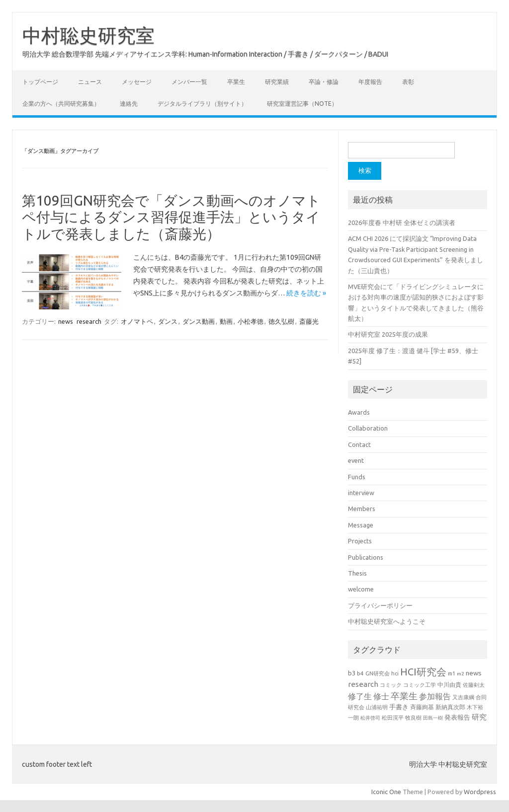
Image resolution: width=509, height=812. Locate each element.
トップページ (40, 82)
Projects (360, 541)
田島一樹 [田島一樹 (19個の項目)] (433, 718)
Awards (359, 412)
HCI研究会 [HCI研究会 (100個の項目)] (423, 672)
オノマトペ (137, 321)
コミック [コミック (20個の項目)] (391, 685)
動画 (226, 321)
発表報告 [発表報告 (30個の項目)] (457, 717)
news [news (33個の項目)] (474, 673)
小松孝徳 (251, 321)
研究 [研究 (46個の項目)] (479, 717)
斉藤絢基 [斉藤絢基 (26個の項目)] (422, 707)
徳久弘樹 (281, 321)
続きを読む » (306, 293)
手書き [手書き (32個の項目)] (399, 707)
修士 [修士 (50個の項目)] (381, 696)
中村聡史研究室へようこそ (387, 621)
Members (362, 509)
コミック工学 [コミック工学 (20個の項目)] (420, 685)
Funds (357, 477)
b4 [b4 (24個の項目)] (360, 673)
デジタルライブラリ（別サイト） (202, 104)
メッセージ (137, 82)
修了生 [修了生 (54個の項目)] (360, 696)
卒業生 (236, 82)
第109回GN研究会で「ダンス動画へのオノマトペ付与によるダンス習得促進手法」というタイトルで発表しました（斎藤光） (171, 217)
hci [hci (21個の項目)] (395, 673)
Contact (359, 444)
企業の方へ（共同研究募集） (61, 104)
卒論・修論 (324, 82)
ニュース (90, 82)
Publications (366, 557)
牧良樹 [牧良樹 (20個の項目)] (413, 718)
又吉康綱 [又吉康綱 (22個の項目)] (463, 697)
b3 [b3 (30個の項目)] (352, 673)
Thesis (357, 573)
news (66, 321)
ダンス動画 (199, 321)
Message (361, 525)
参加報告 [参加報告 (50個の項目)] (435, 696)
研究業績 (277, 82)
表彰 (408, 82)
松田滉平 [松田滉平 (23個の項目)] (393, 717)
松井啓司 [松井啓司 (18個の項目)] (370, 718)
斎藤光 (309, 321)
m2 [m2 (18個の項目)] (461, 674)
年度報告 (370, 82)
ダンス (168, 321)
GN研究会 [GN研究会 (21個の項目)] (378, 673)
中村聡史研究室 (88, 35)
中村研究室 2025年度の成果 (388, 334)
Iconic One (386, 792)
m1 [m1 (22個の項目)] (452, 673)
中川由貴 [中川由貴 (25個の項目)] (449, 685)
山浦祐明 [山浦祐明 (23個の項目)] (377, 707)
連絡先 (129, 104)
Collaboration (368, 428)
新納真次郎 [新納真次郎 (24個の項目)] (450, 707)
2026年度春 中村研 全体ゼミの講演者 (402, 222)
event (356, 460)
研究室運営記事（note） (302, 104)
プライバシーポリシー (380, 605)
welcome (361, 589)
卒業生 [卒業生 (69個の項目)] (404, 696)
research (89, 321)
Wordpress (480, 792)
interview (361, 493)
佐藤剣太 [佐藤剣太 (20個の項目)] (474, 685)
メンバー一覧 (189, 82)
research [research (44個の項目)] (363, 684)
